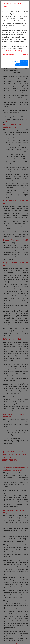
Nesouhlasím (15, 61)
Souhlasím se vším (22, 65)
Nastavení (25, 55)
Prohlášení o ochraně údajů (14, 51)
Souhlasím (24, 61)
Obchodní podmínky (8, 55)
